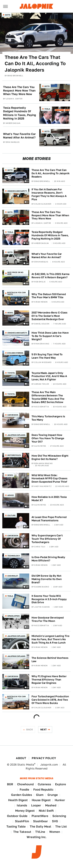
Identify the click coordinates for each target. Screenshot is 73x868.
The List (61, 826)
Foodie (24, 789)
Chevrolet (13, 576)
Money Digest (25, 811)
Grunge (53, 795)
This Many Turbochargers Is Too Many (48, 418)
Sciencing (59, 816)
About (21, 758)
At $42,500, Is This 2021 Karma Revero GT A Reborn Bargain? (50, 276)
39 (27, 566)
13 (27, 547)
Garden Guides (22, 795)
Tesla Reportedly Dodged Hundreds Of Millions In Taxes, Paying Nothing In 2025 (20, 113)
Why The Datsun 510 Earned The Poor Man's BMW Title (49, 296)
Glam (40, 795)
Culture (11, 515)
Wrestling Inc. (37, 837)
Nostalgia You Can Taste (16, 293)
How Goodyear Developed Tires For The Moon (48, 619)
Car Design (13, 415)
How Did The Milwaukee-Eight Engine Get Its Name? (50, 457)
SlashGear (40, 821)
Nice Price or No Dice (15, 273)
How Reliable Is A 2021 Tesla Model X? (49, 499)
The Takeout (22, 832)
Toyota (11, 373)
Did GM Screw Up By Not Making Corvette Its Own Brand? (47, 579)
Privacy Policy (44, 758)
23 (27, 223)
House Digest (41, 800)
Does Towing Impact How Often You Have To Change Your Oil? (48, 438)
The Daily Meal (40, 826)
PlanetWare (40, 816)
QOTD (8, 15)
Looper (36, 805)
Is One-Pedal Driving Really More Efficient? (48, 559)
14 (27, 303)
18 (27, 647)
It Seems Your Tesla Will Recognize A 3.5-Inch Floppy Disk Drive (49, 599)
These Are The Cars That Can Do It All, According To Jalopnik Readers (35, 64)
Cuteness (44, 784)
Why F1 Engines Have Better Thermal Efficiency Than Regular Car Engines (49, 680)
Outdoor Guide (17, 816)
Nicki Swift (46, 811)
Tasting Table (16, 826)
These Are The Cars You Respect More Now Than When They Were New (19, 91)
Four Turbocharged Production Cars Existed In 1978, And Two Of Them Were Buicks (50, 700)
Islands (22, 805)
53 (27, 323)
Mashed (51, 805)
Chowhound (25, 784)
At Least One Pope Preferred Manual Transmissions (49, 519)
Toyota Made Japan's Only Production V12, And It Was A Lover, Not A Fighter (49, 376)
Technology (14, 556)
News (10, 313)
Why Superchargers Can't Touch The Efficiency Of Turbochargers (47, 539)
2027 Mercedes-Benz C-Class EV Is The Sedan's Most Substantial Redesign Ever (49, 316)
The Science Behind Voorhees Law (50, 660)
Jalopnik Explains (16, 435)
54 (27, 263)
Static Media (26, 765)
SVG (55, 821)
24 (27, 486)
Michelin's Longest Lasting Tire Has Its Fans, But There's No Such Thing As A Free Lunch (51, 639)
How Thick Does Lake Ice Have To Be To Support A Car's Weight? (50, 336)
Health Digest (18, 800)
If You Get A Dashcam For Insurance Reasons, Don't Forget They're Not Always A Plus (49, 194)
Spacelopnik (14, 616)
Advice (11, 495)
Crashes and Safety (17, 191)
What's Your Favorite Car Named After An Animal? (19, 136)
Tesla (47, 109)
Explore (61, 784)
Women (55, 832)
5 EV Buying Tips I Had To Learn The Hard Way (47, 356)
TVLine (40, 832)
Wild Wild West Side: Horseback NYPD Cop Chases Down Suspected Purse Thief (49, 479)
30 (27, 364)
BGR (10, 784)
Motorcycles (14, 455)
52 (27, 243)
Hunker (60, 800)
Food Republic (43, 789)
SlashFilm (22, 821)
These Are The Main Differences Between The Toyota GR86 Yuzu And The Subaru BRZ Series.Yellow (48, 397)
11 (28, 707)
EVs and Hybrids (15, 353)
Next (44, 729)
